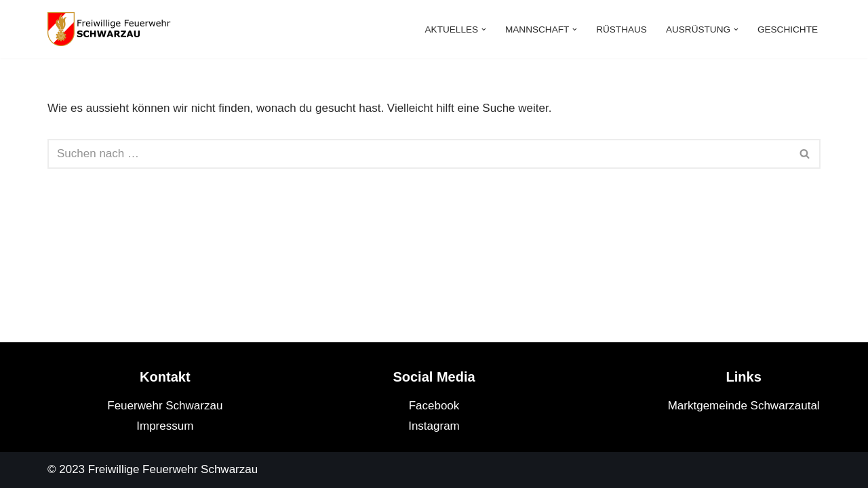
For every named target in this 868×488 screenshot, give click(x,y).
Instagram (434, 426)
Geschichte (788, 29)
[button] (484, 29)
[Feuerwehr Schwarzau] (115, 29)
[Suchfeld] (419, 154)
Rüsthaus (622, 29)
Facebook (434, 406)
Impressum (165, 426)
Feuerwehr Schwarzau (165, 406)
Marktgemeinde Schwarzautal (744, 406)
